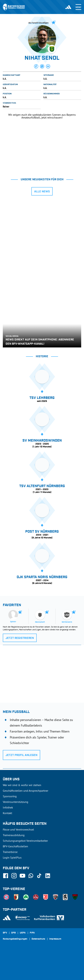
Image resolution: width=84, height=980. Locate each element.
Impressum (55, 939)
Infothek (8, 807)
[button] (36, 66)
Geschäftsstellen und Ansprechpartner (26, 791)
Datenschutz (38, 939)
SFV (5, 933)
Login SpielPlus (12, 857)
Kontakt (7, 813)
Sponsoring (10, 796)
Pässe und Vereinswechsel (18, 829)
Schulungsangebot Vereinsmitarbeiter (25, 841)
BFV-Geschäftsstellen (15, 846)
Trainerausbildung (14, 835)
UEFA (23, 933)
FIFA (32, 933)
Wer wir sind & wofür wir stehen (22, 785)
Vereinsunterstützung (16, 802)
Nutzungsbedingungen (15, 939)
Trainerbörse (10, 852)
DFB (13, 933)
